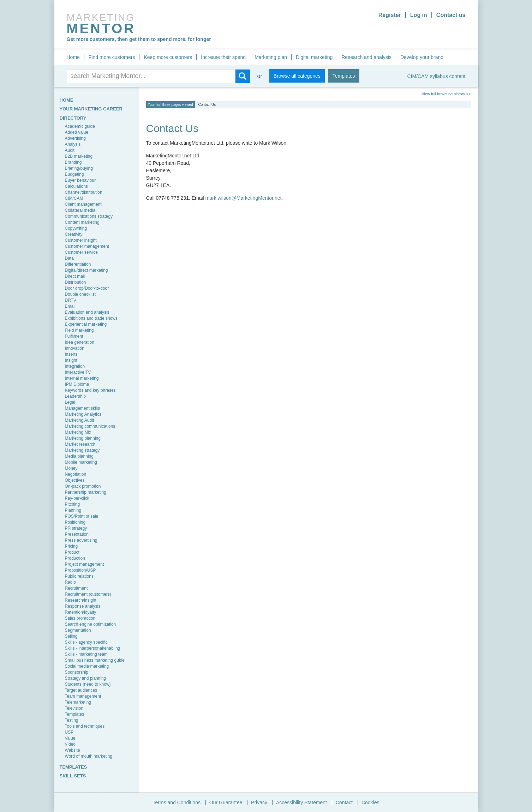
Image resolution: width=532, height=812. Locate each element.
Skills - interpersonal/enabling (93, 648)
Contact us (451, 15)
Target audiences (81, 690)
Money (71, 468)
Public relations (79, 576)
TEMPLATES (73, 767)
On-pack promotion (83, 486)
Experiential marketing (86, 324)
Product (72, 552)
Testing (72, 720)
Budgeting (74, 174)
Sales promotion (80, 618)
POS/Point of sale (82, 516)
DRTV (71, 300)
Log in (419, 15)
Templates (344, 76)
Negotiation (76, 474)
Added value (77, 132)
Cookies (370, 802)
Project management (85, 564)
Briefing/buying (79, 168)
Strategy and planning (86, 678)
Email (70, 306)
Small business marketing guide (95, 660)
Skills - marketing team (86, 654)
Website (73, 750)
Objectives (75, 480)
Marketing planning (83, 438)
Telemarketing (78, 702)
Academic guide (80, 126)
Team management (83, 696)
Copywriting (76, 228)
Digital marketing (314, 57)
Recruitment (76, 588)
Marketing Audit (80, 420)
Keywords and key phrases (90, 390)
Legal (70, 402)
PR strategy (76, 528)
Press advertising (81, 540)
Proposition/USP (80, 570)
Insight (71, 360)
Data (69, 258)
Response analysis (83, 606)
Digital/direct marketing (86, 270)
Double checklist (80, 294)
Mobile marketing (81, 462)
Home (73, 57)
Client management (83, 204)
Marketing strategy (82, 450)
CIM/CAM (74, 198)
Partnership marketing (86, 492)
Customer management (87, 246)
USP (69, 732)
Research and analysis (366, 57)
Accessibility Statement (301, 802)
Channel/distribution (84, 192)
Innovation (75, 348)
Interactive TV (78, 372)
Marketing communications (90, 426)
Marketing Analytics (83, 414)
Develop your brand (422, 57)
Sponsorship (77, 672)
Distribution (76, 282)
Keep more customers (168, 57)
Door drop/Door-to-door (87, 288)
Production (75, 558)
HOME (67, 100)
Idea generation (80, 342)
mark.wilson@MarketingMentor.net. (244, 198)
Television (74, 708)
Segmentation (78, 630)
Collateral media (80, 210)
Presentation (77, 534)
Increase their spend (223, 57)
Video (70, 744)
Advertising (75, 138)
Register (390, 15)
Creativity (74, 234)
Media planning (79, 456)
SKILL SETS (73, 776)
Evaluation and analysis (87, 312)
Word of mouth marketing (89, 756)
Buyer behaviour (80, 180)
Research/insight (81, 600)
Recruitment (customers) (88, 594)
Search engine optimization (91, 624)
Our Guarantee (226, 802)
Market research (80, 444)
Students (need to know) (88, 684)
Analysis (73, 144)
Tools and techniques (85, 726)
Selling (71, 636)
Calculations (76, 186)
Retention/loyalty (81, 612)
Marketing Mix (78, 432)
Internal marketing (82, 378)
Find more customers (112, 57)
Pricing (71, 546)
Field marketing (79, 330)
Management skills (82, 408)
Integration (75, 366)
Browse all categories (297, 76)
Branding (73, 162)
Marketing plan (271, 57)
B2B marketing (79, 156)
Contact (344, 802)
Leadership (75, 396)
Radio (70, 582)
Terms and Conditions (177, 802)
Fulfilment (74, 336)
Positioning (75, 522)
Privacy (259, 802)
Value (70, 738)
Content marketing (82, 222)
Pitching (73, 504)
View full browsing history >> (446, 94)
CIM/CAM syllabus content (437, 76)
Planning (73, 510)
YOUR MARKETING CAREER (91, 109)
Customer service (81, 252)
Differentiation (78, 264)
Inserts (71, 354)
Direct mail (75, 276)
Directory (73, 118)
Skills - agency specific (86, 642)
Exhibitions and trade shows (91, 318)
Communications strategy (89, 216)
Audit (70, 150)
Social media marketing (87, 666)
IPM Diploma (77, 384)
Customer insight (81, 240)
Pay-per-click (77, 498)
